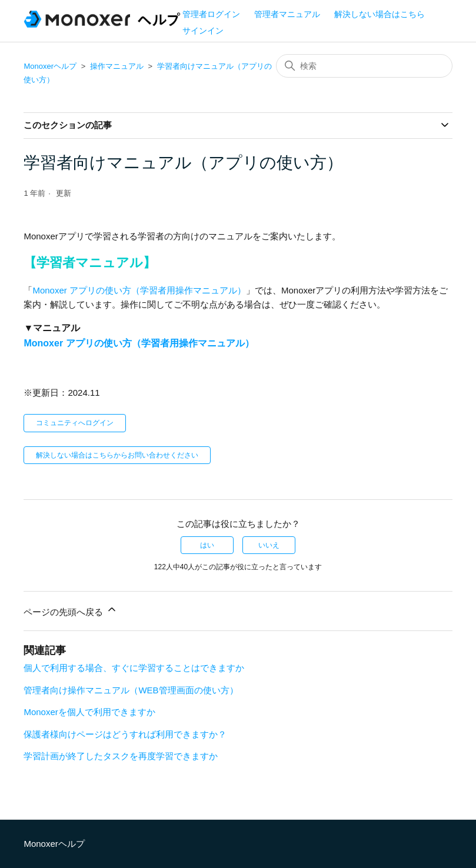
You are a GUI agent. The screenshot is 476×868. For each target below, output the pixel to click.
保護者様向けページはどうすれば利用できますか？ (125, 734)
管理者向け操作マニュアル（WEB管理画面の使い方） (131, 690)
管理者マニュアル (287, 14)
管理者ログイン (211, 14)
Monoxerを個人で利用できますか (89, 712)
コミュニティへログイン (75, 423)
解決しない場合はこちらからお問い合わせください (117, 455)
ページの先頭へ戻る (70, 610)
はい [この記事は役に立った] (207, 545)
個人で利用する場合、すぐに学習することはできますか (134, 668)
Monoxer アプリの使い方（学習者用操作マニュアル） (139, 290)
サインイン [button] (203, 31)
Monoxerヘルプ (50, 66)
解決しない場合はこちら (380, 14)
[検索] (364, 66)
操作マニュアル (117, 66)
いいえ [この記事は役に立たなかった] (269, 545)
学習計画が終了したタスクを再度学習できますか (121, 756)
